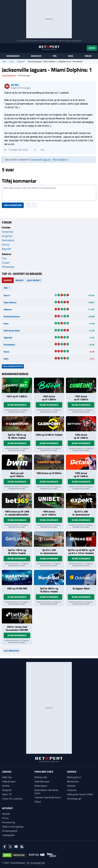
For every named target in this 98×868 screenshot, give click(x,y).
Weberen (8, 309)
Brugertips (21, 61)
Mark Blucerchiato (12, 330)
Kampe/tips (8, 232)
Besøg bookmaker (17, 405)
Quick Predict (34, 280)
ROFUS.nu (44, 41)
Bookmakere (13, 56)
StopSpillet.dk (77, 41)
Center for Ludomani (12, 799)
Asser (6, 323)
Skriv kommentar (13, 205)
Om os (5, 818)
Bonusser (36, 56)
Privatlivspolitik (10, 831)
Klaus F (7, 295)
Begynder (7, 249)
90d (6, 288)
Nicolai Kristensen (12, 316)
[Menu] (3, 48)
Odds (71, 56)
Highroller (8, 337)
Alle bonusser (11, 651)
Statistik (71, 786)
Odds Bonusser (42, 781)
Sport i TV (7, 794)
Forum (88, 56)
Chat (4, 258)
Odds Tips (7, 777)
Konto (92, 48)
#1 (5, 150)
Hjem (4, 61)
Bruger (19, 280)
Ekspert (8, 280)
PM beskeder (8, 267)
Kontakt (6, 814)
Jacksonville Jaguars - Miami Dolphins (49, 160)
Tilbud (38, 802)
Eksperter (7, 790)
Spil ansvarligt (24, 41)
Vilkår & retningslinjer (13, 827)
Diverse (6, 244)
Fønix (6, 359)
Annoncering (8, 822)
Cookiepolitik (8, 835)
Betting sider (41, 777)
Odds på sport (9, 781)
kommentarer (9, 76)
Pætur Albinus (10, 302)
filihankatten (9, 345)
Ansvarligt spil (74, 799)
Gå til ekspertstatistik (13, 366)
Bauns (7, 352)
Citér (41, 150)
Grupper (6, 262)
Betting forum (74, 777)
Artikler (6, 786)
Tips (55, 56)
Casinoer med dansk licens (48, 797)
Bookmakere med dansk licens (46, 792)
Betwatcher (73, 781)
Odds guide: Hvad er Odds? (80, 794)
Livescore (72, 790)
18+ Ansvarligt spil (35, 863)
